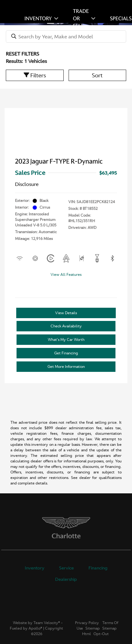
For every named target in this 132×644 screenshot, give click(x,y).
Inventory (35, 568)
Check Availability (66, 326)
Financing (98, 568)
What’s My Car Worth (66, 340)
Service (66, 568)
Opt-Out (101, 634)
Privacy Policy (87, 623)
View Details (66, 313)
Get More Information (66, 367)
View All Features (66, 275)
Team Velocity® (47, 623)
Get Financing (66, 353)
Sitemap (93, 628)
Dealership (66, 579)
